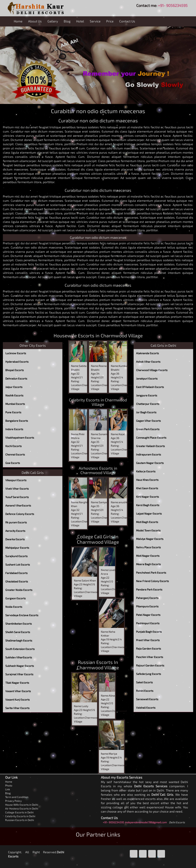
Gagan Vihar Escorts (148, 421)
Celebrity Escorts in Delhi (20, 816)
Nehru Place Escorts (148, 547)
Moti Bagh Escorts (147, 522)
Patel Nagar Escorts (148, 615)
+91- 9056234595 (173, 5)
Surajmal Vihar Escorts (19, 674)
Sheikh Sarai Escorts (18, 632)
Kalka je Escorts (146, 471)
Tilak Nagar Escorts (17, 683)
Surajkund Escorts (16, 556)
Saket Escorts (144, 682)
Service (95, 21)
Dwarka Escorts (15, 539)
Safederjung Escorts (149, 674)
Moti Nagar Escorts (148, 556)
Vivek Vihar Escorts (17, 489)
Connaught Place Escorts (151, 438)
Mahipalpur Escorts (17, 548)
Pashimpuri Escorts (148, 623)
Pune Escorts (13, 412)
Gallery (53, 21)
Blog (67, 21)
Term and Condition (17, 797)
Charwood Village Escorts (152, 370)
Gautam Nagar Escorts (150, 463)
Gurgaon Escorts (16, 598)
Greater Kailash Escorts (150, 446)
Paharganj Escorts (147, 598)
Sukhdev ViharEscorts (19, 657)
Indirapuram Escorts (149, 454)
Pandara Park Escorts (149, 589)
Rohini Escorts (145, 691)
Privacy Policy (13, 801)
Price (110, 21)
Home (18, 21)
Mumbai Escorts (15, 404)
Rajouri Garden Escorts (150, 665)
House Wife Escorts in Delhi (22, 805)
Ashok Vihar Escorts (148, 362)
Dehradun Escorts (16, 378)
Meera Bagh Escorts (148, 564)
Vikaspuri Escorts (16, 480)
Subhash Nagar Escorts (20, 666)
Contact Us (127, 21)
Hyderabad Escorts (17, 362)
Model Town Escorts (148, 530)
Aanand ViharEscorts (18, 505)
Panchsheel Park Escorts (151, 573)
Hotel (80, 21)
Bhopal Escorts (15, 370)
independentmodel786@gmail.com (146, 822)
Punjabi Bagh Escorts (149, 632)
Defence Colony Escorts (20, 514)
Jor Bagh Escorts (146, 412)
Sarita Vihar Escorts (17, 708)
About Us (35, 21)
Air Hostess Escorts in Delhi (22, 808)
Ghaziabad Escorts (17, 581)
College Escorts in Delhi (19, 812)
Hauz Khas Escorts (147, 480)
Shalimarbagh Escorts (19, 640)
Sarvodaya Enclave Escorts (22, 615)
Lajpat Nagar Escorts (149, 513)
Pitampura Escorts (147, 606)
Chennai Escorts (15, 454)
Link (8, 789)
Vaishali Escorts (146, 708)
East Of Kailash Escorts (150, 387)
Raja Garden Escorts (149, 649)
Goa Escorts (13, 463)
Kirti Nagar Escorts (147, 497)
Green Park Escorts (148, 429)
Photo (9, 785)
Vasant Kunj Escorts (18, 700)
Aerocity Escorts (15, 531)
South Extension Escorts (20, 649)
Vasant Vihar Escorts (18, 691)
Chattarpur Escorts (148, 404)
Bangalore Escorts (17, 421)
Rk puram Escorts (16, 522)
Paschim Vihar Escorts (150, 657)
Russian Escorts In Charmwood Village (98, 665)
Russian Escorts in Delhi (20, 820)
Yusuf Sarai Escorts (17, 497)
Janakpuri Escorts (147, 378)
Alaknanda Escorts (147, 353)
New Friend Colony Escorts (152, 581)
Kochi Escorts (13, 446)
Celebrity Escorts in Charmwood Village (98, 402)
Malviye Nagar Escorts (150, 539)
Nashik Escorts (14, 395)
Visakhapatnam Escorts (20, 438)
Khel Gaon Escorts (147, 488)
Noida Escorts (14, 607)
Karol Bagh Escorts (148, 505)
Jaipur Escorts (14, 387)
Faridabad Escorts (16, 573)
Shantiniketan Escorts (19, 624)
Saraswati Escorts (147, 699)
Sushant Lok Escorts (18, 565)
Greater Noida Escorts (19, 590)
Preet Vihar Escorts (148, 640)
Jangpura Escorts (147, 395)
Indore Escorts (14, 429)
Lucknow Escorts (16, 353)
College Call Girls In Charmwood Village (98, 539)
